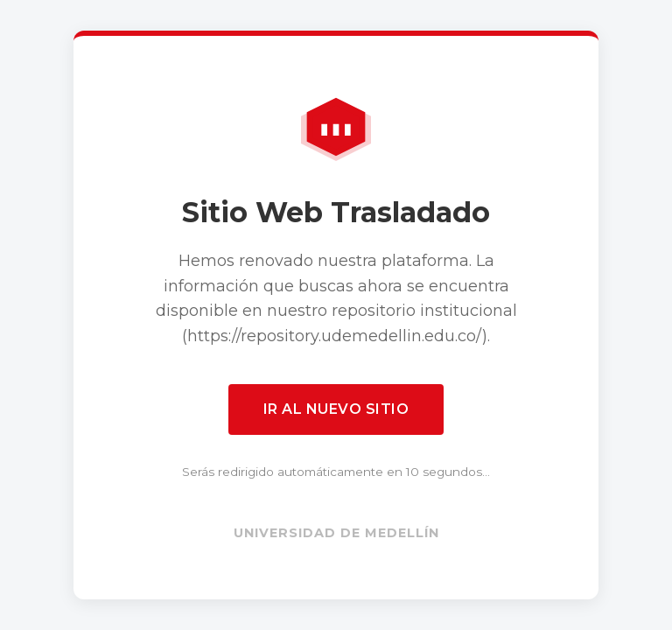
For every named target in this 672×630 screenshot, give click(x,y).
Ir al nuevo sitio (336, 409)
